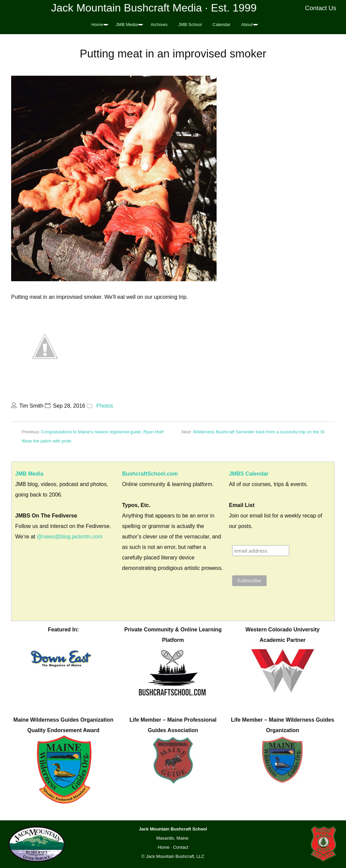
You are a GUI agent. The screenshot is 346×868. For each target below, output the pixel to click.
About (247, 25)
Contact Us (321, 8)
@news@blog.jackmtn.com (70, 537)
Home (97, 25)
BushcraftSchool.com (150, 474)
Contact (181, 847)
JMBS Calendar (249, 474)
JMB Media (127, 25)
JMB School (190, 25)
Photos (105, 406)
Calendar (221, 25)
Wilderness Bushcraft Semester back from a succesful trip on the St (259, 432)
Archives (159, 25)
